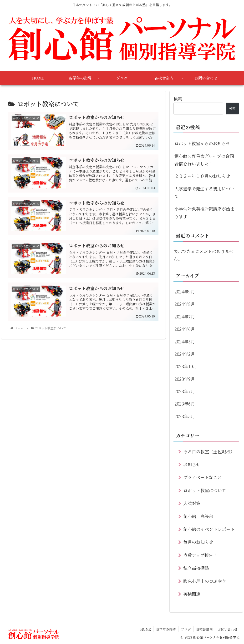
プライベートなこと (202, 477)
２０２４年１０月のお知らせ (202, 176)
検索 (178, 99)
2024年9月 (185, 292)
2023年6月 (185, 404)
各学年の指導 (166, 629)
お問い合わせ (228, 629)
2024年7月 (185, 317)
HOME (146, 629)
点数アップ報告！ (200, 555)
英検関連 (192, 594)
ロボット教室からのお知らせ (202, 143)
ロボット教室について (205, 490)
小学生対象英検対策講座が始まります (204, 213)
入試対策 (192, 503)
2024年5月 (185, 342)
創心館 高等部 (198, 516)
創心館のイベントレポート (209, 529)
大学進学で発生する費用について (204, 192)
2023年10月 (186, 366)
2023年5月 (185, 416)
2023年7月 (185, 391)
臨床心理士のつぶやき (205, 581)
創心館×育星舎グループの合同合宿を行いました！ (204, 160)
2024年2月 (185, 354)
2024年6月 (185, 329)
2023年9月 (185, 379)
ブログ (186, 629)
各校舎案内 (204, 629)
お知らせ (192, 464)
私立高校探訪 (196, 568)
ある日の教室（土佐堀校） (209, 451)
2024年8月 (185, 304)
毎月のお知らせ (198, 542)
